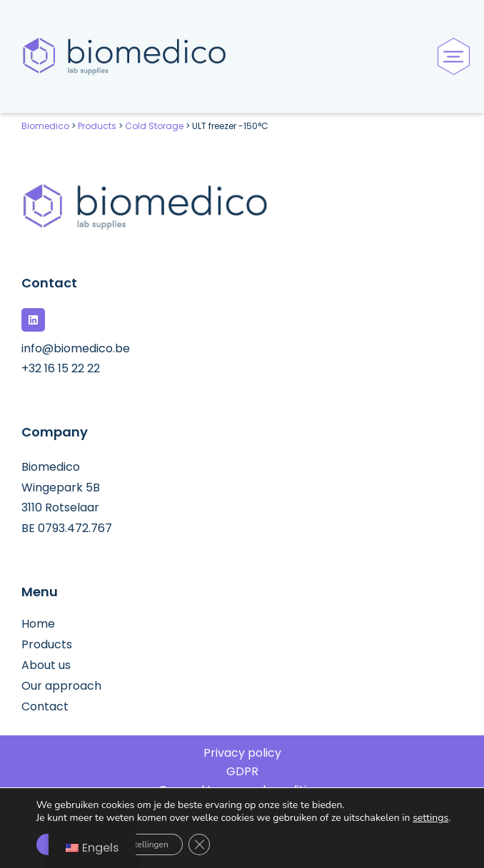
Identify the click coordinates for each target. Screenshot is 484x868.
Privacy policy (242, 753)
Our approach (61, 686)
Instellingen (146, 844)
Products (47, 645)
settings (430, 818)
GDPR (242, 772)
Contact (45, 707)
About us (46, 665)
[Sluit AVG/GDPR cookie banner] (199, 844)
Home (38, 624)
